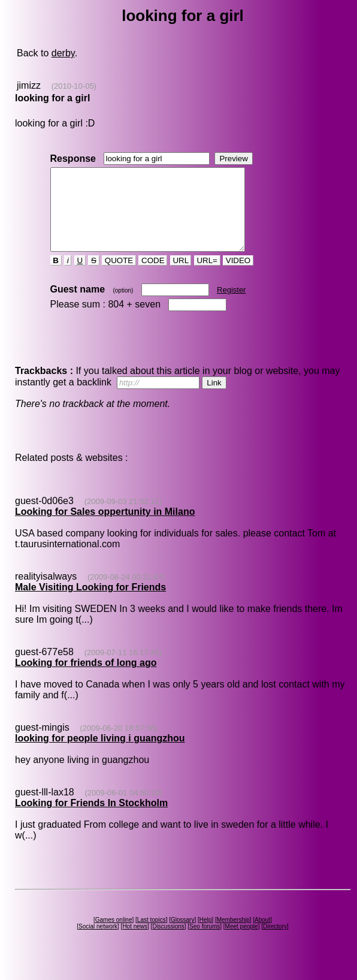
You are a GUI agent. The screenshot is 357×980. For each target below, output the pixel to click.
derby (63, 53)
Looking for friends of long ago (86, 679)
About (262, 936)
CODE (153, 277)
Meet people (242, 943)
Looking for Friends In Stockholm (91, 819)
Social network (98, 943)
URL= (207, 277)
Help (206, 936)
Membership (233, 936)
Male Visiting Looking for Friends (90, 603)
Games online (114, 936)
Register (231, 306)
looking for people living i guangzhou (100, 754)
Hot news (135, 943)
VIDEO (238, 277)
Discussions (168, 943)
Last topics (152, 936)
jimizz (29, 85)
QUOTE (119, 277)
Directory (275, 943)
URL (181, 277)
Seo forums (205, 943)
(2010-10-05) (74, 86)
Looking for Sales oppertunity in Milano (105, 528)
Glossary (182, 936)
